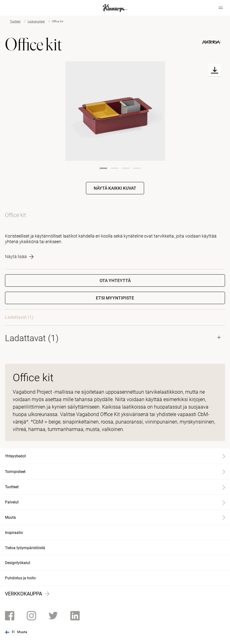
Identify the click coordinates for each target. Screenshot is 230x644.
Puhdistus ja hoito (20, 578)
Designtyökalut (18, 563)
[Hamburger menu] (221, 8)
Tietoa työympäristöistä (25, 548)
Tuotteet (15, 21)
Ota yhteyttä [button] (115, 280)
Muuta (22, 632)
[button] (115, 298)
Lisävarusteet (36, 21)
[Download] (215, 70)
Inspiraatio (14, 533)
